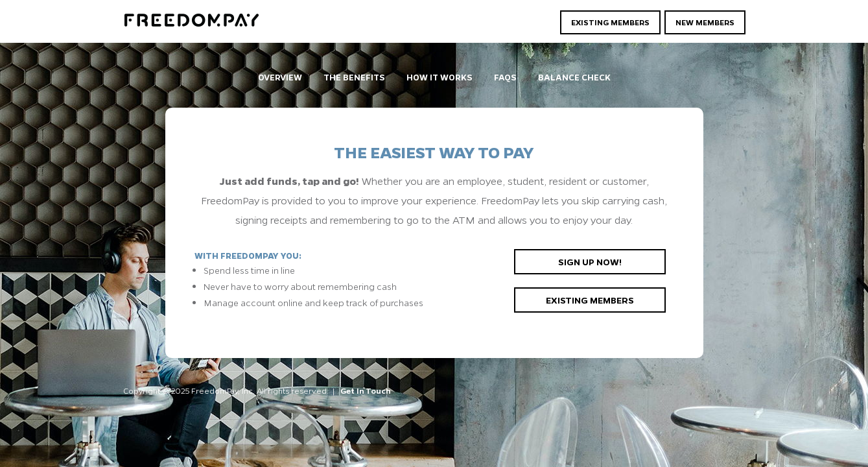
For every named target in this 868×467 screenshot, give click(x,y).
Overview (280, 77)
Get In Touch (366, 390)
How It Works (440, 77)
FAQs (505, 77)
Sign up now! (590, 261)
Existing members (590, 300)
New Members (705, 22)
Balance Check (574, 77)
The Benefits (354, 77)
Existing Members (610, 22)
